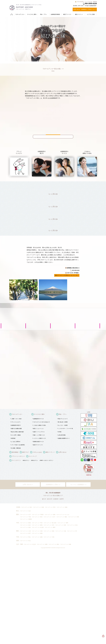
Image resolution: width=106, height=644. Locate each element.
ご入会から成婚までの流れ (40, 425)
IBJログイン (26, 460)
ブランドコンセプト (16, 422)
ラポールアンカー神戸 (25, 533)
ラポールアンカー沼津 (61, 525)
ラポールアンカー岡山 (25, 537)
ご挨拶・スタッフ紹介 (16, 419)
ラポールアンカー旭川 (27, 507)
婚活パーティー (50, 452)
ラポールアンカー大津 (25, 531)
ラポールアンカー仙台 (25, 511)
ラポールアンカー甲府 (37, 523)
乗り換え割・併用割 (63, 422)
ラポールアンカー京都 (37, 531)
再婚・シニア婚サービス (39, 435)
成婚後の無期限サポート (64, 438)
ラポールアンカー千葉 (25, 517)
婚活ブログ (26, 452)
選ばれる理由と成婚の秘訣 (17, 432)
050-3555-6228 (90, 3)
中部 (17, 523)
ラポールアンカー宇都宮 (38, 515)
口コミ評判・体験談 (16, 435)
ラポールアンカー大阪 (61, 531)
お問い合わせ (63, 452)
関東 (17, 515)
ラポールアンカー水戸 (25, 515)
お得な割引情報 (62, 435)
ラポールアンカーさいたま (63, 515)
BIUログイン (35, 460)
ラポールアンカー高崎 (50, 515)
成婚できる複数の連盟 (16, 429)
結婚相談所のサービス (39, 419)
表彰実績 (13, 438)
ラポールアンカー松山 (25, 541)
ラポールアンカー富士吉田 (50, 523)
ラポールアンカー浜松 (25, 527)
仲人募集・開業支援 (16, 448)
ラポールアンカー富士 (72, 525)
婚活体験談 (15, 452)
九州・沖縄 (19, 544)
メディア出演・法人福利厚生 (18, 445)
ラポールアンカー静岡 (37, 525)
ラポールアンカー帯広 (50, 507)
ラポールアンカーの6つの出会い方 (41, 422)
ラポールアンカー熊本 (54, 544)
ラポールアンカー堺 (72, 531)
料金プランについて (63, 419)
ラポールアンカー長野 (63, 523)
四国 (17, 541)
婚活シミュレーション (39, 429)
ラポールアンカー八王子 (49, 517)
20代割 (60, 432)
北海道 (18, 507)
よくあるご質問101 (16, 442)
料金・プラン (63, 414)
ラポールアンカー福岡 (42, 544)
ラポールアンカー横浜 (62, 517)
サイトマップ (33, 456)
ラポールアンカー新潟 (25, 523)
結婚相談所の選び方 (16, 425)
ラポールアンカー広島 (49, 537)
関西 (17, 531)
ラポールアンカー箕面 (49, 531)
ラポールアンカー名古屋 (38, 527)
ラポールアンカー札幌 (38, 507)
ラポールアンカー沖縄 (66, 544)
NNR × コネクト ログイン (47, 460)
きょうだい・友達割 (63, 425)
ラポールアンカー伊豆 (49, 525)
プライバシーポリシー (18, 456)
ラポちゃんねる (37, 452)
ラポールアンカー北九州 (30, 544)
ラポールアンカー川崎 (73, 517)
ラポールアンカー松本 (25, 525)
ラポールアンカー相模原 (26, 519)
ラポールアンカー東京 (37, 517)
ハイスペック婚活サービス (40, 438)
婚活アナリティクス (38, 445)
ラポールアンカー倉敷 (37, 537)
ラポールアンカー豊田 (50, 527)
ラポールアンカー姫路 (37, 533)
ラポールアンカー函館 (62, 507)
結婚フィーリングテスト (39, 432)
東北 (17, 511)
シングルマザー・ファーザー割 (65, 429)
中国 (17, 537)
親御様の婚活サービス (39, 442)
